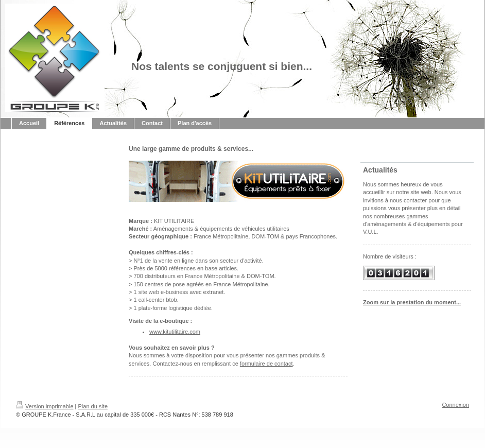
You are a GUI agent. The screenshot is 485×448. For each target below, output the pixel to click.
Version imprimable (45, 406)
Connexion (455, 405)
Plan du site (93, 406)
